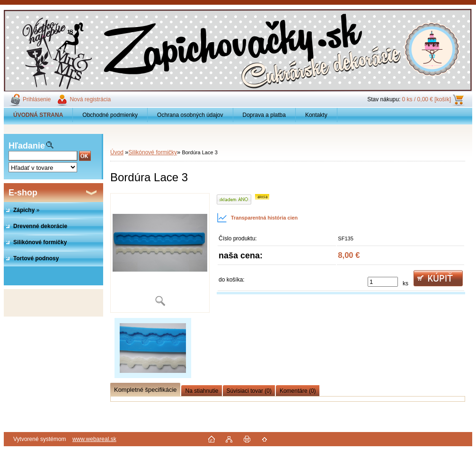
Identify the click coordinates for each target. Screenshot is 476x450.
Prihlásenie (37, 99)
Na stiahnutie (202, 391)
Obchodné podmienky (110, 115)
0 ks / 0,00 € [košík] (427, 99)
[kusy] (383, 282)
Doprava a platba (264, 115)
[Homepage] (38, 115)
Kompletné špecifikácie (145, 390)
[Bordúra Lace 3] (160, 253)
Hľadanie (27, 146)
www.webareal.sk (94, 439)
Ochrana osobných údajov (190, 115)
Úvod (117, 152)
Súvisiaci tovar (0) (249, 391)
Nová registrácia (90, 99)
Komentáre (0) (298, 391)
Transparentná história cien (257, 218)
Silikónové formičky (153, 152)
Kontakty (316, 115)
